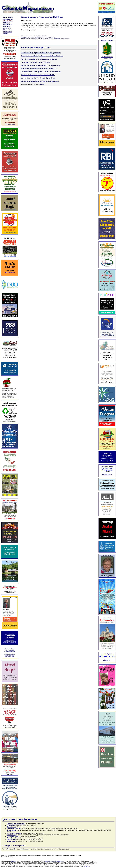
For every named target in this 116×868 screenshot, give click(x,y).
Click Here (107, 660)
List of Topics (7, 28)
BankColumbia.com (107, 57)
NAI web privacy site (84, 866)
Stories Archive (8, 32)
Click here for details (10, 124)
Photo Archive (8, 30)
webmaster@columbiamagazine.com (54, 861)
